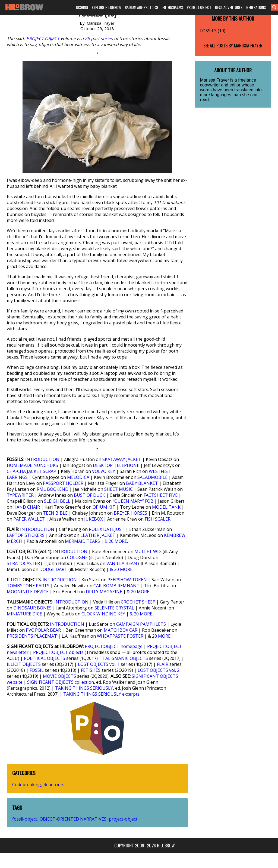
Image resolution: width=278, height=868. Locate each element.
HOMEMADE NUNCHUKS (32, 465)
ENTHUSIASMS (173, 7)
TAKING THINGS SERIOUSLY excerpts (101, 694)
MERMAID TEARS (82, 541)
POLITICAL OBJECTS (45, 658)
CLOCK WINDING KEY (103, 614)
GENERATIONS (256, 7)
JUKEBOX (93, 519)
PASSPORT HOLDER (63, 483)
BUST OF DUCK (89, 495)
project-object (123, 819)
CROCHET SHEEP (138, 602)
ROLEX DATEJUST (107, 529)
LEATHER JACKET (98, 535)
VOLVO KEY (104, 471)
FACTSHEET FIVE (161, 495)
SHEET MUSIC (119, 489)
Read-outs (54, 785)
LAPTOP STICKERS (26, 535)
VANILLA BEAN (122, 563)
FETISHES (91, 670)
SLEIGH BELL (57, 501)
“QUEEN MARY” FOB (133, 501)
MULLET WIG (148, 551)
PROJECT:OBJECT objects (58, 652)
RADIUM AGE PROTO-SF (142, 7)
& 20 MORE (116, 541)
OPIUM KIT (104, 507)
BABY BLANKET (142, 483)
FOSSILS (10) (213, 31)
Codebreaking (27, 785)
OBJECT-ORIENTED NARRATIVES (73, 819)
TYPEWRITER (20, 495)
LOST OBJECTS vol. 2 (159, 670)
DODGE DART (53, 569)
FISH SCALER (158, 519)
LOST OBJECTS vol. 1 (99, 664)
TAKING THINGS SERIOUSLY (84, 688)
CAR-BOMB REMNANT (116, 586)
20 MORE (161, 636)
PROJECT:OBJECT (199, 7)
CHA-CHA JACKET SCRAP (31, 471)
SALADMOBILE (152, 477)
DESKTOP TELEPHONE (116, 465)
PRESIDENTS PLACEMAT (32, 636)
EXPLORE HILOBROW (106, 7)
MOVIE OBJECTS (59, 676)
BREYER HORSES (130, 513)
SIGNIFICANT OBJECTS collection (61, 682)
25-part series (99, 38)
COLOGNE (77, 557)
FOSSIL (37, 670)
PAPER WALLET (29, 519)
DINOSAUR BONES (32, 608)
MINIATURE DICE (24, 614)
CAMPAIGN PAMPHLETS (141, 624)
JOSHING (82, 7)
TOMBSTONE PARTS (28, 586)
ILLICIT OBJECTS (24, 664)
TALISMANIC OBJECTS (125, 658)
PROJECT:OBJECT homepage (114, 646)
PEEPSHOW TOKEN (127, 580)
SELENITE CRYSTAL (114, 608)
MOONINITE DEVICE (28, 592)
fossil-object (25, 819)
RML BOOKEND (53, 489)
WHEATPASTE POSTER (120, 636)
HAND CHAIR (27, 507)
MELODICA (78, 477)
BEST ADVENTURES (229, 7)
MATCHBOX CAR (121, 630)
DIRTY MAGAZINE (104, 592)
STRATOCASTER (23, 563)
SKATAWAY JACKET (122, 459)
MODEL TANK (166, 507)
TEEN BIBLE (55, 513)
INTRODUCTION (42, 459)
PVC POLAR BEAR (43, 630)
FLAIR (163, 664)
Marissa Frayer (248, 46)
